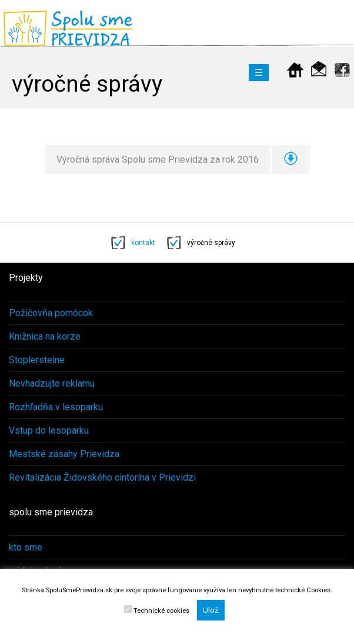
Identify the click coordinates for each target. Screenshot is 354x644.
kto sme (26, 547)
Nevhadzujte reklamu (52, 383)
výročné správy (211, 243)
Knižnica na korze (45, 336)
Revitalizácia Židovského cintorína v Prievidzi (102, 477)
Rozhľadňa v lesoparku (56, 407)
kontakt (143, 243)
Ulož (211, 610)
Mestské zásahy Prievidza (64, 454)
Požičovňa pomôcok (51, 313)
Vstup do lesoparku (49, 430)
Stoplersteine (37, 360)
